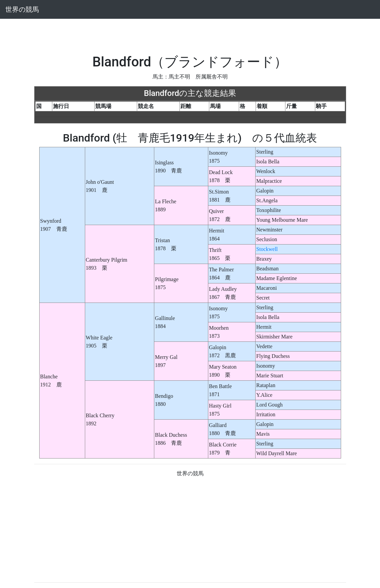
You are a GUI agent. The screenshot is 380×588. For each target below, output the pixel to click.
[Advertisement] (190, 34)
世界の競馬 (22, 9)
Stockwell (267, 249)
